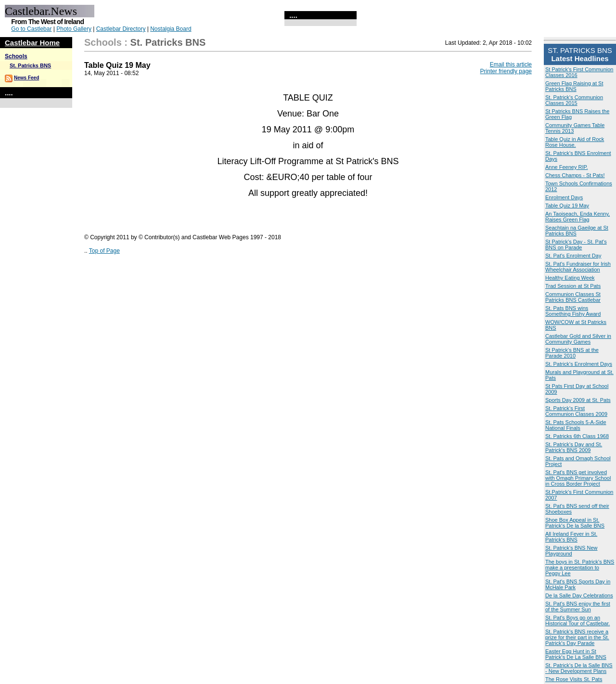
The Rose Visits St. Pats (574, 679)
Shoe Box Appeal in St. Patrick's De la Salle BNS (575, 523)
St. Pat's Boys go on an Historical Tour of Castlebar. (577, 620)
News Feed (26, 78)
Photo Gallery (74, 29)
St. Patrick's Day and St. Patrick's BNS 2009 (574, 447)
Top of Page (104, 251)
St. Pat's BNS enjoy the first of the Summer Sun (578, 607)
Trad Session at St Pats (573, 286)
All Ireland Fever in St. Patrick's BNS (571, 537)
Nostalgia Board (171, 29)
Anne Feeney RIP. (566, 167)
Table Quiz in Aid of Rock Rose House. (575, 142)
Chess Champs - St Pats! (575, 175)
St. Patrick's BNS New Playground (571, 551)
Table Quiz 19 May (567, 206)
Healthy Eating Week (570, 278)
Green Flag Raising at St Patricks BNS (574, 86)
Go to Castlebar (31, 29)
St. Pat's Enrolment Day (573, 256)
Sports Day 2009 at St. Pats (578, 400)
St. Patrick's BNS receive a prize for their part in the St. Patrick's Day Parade (577, 637)
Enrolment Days (564, 197)
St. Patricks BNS (30, 65)
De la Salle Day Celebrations (579, 595)
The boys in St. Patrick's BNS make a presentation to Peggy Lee (580, 568)
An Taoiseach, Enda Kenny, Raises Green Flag (577, 217)
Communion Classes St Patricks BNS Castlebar (573, 297)
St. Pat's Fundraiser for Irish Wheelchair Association (578, 267)
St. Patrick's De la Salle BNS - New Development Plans (579, 668)
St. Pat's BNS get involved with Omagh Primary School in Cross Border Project (578, 478)
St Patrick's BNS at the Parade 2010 (572, 353)
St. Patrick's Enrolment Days (579, 364)
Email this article (511, 65)
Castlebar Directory (121, 29)
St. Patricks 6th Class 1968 (577, 436)
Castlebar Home (32, 43)
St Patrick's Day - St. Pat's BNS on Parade (576, 245)
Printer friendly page (506, 71)
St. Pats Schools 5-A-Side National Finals (576, 425)
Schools (16, 56)
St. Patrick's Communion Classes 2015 (574, 100)
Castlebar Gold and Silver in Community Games (578, 339)
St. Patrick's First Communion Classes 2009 (576, 411)
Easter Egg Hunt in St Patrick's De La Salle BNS (576, 654)
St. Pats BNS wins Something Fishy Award (573, 311)
